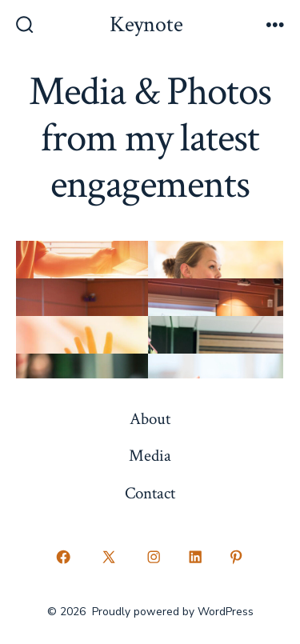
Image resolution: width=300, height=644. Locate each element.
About (150, 419)
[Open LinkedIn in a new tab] (195, 558)
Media (150, 456)
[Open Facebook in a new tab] (64, 558)
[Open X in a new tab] (108, 558)
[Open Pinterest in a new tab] (237, 558)
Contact (150, 493)
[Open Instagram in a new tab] (154, 558)
